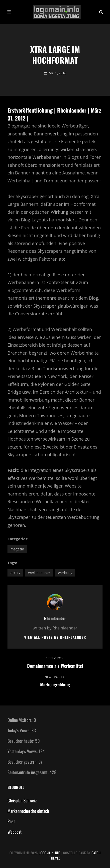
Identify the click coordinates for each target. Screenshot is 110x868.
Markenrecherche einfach (28, 811)
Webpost (15, 832)
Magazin (17, 549)
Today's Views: (19, 730)
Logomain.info (50, 853)
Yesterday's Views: (23, 751)
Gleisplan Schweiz (22, 800)
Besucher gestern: (23, 762)
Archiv (15, 573)
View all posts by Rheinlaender (55, 637)
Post (11, 821)
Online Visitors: (21, 720)
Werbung (65, 573)
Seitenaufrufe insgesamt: (29, 772)
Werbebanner (39, 573)
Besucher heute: (21, 741)
